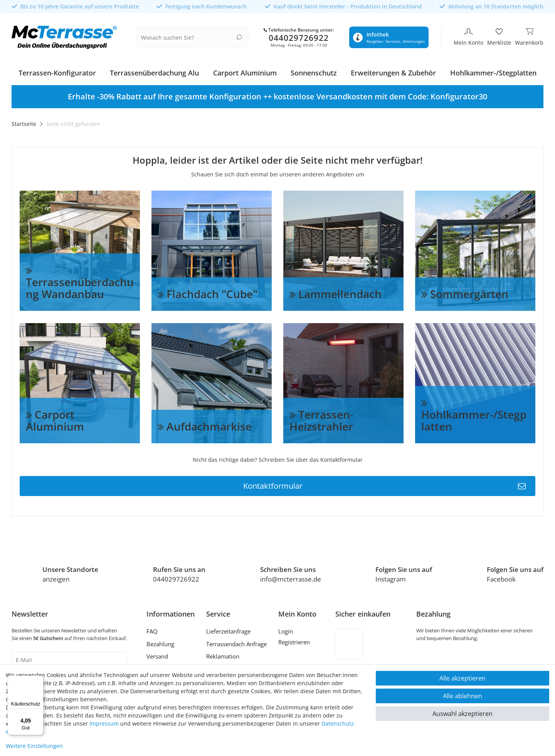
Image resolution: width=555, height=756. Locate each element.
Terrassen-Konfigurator (57, 70)
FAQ (152, 629)
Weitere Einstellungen (34, 746)
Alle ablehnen (462, 696)
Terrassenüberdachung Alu (154, 70)
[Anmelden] (297, 630)
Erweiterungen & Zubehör (393, 70)
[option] (277, 94)
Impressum (104, 723)
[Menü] (39, 680)
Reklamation (223, 654)
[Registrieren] (297, 640)
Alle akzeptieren (462, 678)
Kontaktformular (384, 483)
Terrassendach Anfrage (236, 641)
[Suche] (239, 36)
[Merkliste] (499, 36)
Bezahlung (160, 641)
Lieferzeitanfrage (228, 629)
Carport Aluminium (245, 70)
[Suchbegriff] (188, 36)
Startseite (24, 122)
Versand (157, 654)
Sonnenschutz (314, 70)
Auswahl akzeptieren (462, 714)
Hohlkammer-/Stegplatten (493, 70)
